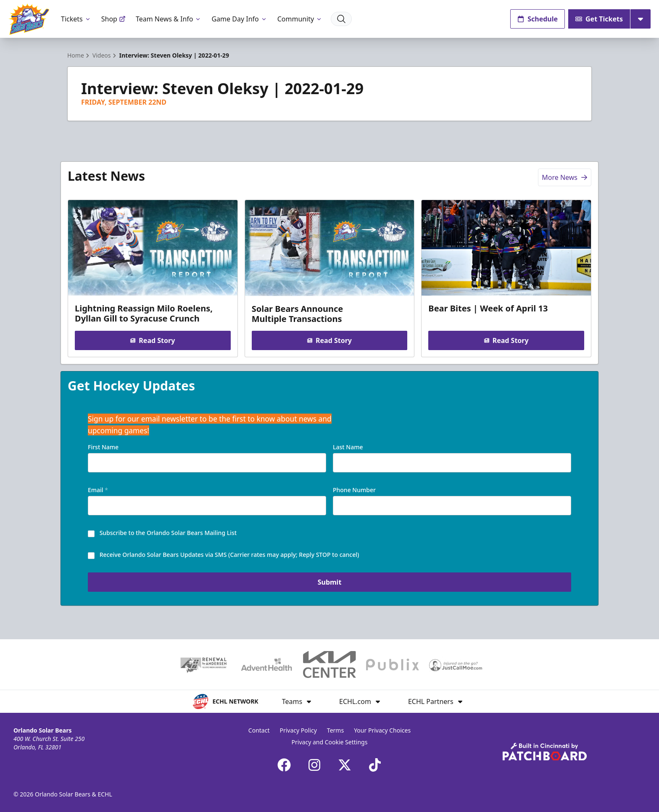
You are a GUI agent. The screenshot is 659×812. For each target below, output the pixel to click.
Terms (335, 730)
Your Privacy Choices (382, 730)
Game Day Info (239, 19)
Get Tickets (599, 19)
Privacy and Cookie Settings (330, 742)
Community (300, 19)
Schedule (538, 19)
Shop (113, 19)
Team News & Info (169, 19)
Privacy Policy (298, 730)
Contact (259, 730)
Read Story (153, 340)
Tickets (76, 19)
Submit (330, 582)
